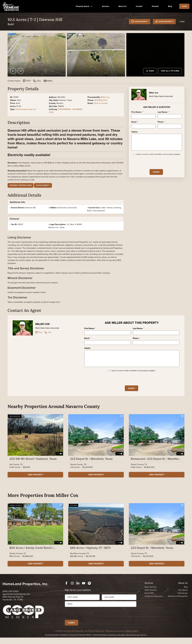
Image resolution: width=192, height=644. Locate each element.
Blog (169, 6)
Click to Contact (101, 103)
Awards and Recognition (177, 601)
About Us (122, 6)
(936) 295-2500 (11, 595)
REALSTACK (132, 637)
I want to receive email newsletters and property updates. (158, 158)
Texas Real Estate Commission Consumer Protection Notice (68, 641)
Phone (161, 122)
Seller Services (151, 594)
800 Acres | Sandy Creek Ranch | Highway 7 (31, 552)
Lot (35, 109)
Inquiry (134, 132)
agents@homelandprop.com (16, 598)
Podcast (154, 6)
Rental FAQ (149, 597)
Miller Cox (105, 97)
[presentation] (151, 166)
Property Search (83, 6)
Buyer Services (151, 591)
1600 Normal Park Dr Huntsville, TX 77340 (13, 602)
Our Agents (183, 594)
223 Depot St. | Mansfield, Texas (91, 463)
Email (135, 122)
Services (105, 6)
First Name (137, 112)
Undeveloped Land (24, 109)
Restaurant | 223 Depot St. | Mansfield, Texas (156, 463)
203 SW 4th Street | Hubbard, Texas (33, 463)
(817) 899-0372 (101, 100)
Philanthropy (182, 597)
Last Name (163, 112)
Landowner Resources (154, 601)
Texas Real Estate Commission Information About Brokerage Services (120, 641)
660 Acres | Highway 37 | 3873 (90, 552)
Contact (138, 6)
